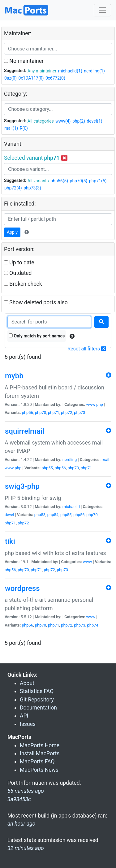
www (91, 404)
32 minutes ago (26, 848)
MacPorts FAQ (37, 762)
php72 (67, 412)
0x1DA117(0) (31, 78)
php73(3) (32, 188)
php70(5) (79, 181)
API (24, 716)
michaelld (71, 507)
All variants (38, 181)
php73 (79, 412)
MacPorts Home (40, 745)
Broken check (23, 284)
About (27, 683)
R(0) (24, 128)
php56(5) (59, 181)
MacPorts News (39, 770)
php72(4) (13, 188)
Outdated (18, 273)
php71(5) (98, 181)
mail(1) (11, 128)
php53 (40, 515)
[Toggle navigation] (102, 10)
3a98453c (19, 799)
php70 (41, 412)
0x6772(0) (55, 78)
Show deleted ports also (36, 302)
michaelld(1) (70, 71)
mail (105, 460)
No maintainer (24, 61)
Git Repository (37, 700)
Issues (28, 724)
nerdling (70, 460)
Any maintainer (42, 71)
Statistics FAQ (37, 691)
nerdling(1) (94, 71)
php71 (54, 412)
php (100, 404)
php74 (92, 625)
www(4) (63, 121)
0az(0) (11, 78)
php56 (28, 412)
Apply (12, 232)
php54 (53, 515)
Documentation (38, 708)
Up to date (19, 263)
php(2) (79, 121)
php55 (47, 468)
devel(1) (94, 121)
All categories (41, 121)
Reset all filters (87, 349)
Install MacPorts (40, 753)
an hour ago (21, 824)
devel (9, 515)
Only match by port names (37, 336)
